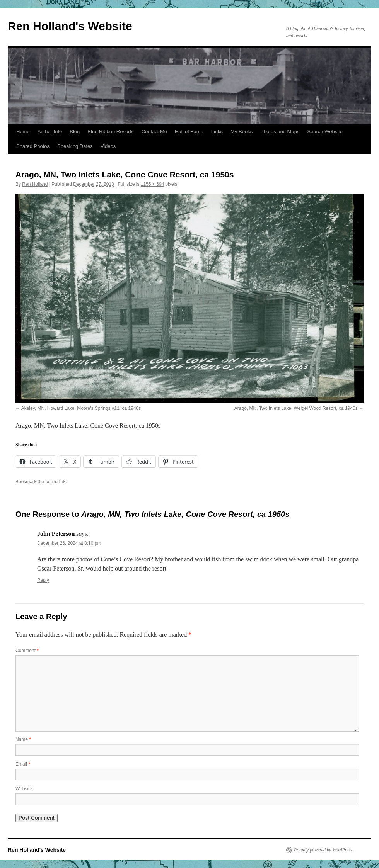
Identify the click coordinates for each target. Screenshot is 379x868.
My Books (242, 132)
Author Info (50, 132)
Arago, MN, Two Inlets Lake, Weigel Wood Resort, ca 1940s (296, 408)
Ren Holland (35, 184)
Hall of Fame (189, 132)
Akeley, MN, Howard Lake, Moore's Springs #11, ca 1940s (81, 408)
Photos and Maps (280, 132)
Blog (75, 132)
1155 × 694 (152, 184)
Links (217, 132)
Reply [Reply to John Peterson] (43, 580)
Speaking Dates (75, 146)
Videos (108, 146)
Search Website (325, 132)
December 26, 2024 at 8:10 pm (69, 543)
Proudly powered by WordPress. (324, 850)
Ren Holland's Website (70, 26)
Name (23, 739)
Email (23, 764)
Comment (27, 651)
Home (23, 132)
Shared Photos (33, 146)
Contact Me (154, 132)
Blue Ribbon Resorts (110, 132)
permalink (55, 482)
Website (24, 789)
